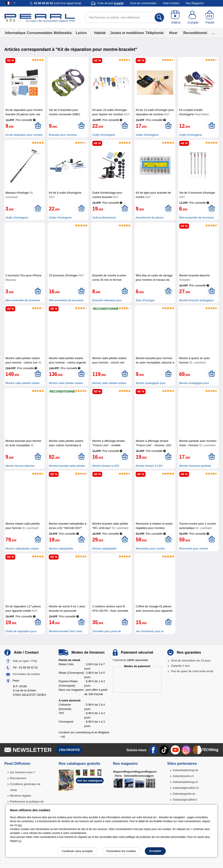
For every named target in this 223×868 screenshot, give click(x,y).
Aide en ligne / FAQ (25, 661)
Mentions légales (20, 796)
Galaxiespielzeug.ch (185, 782)
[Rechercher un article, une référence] (125, 17)
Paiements (130, 660)
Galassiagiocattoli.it (185, 800)
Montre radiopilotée (61, 549)
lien (20, 825)
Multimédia (63, 33)
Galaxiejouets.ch (183, 776)
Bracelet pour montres (63, 135)
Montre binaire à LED (106, 466)
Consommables (40, 33)
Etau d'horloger (145, 300)
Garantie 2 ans (180, 666)
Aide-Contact (171, 3)
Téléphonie (154, 33)
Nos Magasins (195, 3)
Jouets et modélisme (127, 33)
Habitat (100, 33)
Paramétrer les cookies (121, 851)
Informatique (15, 33)
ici (20, 841)
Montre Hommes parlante (195, 466)
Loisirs (81, 33)
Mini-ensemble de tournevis (197, 218)
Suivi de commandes (143, 3)
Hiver (173, 33)
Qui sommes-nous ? (22, 772)
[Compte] (193, 17)
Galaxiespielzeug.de (185, 770)
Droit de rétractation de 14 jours (191, 660)
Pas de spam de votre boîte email (192, 671)
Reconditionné (195, 33)
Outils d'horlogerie (104, 135)
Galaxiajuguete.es (184, 794)
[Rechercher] (159, 17)
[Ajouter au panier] (38, 126)
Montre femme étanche (20, 466)
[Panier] (210, 17)
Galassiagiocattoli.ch (186, 788)
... (213, 33)
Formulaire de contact (26, 674)
